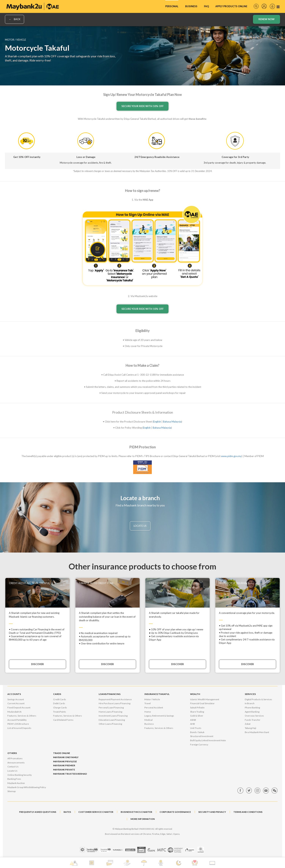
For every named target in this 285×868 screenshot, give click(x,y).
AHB (192, 724)
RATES (67, 812)
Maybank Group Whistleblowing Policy (27, 787)
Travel (148, 703)
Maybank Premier (64, 765)
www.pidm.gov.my (231, 456)
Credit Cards (60, 699)
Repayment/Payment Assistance (115, 699)
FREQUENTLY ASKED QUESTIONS (38, 812)
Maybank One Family (66, 757)
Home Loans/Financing (110, 712)
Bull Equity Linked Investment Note (208, 740)
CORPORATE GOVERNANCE (175, 812)
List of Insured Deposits (19, 728)
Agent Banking (252, 712)
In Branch (250, 703)
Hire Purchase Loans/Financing (115, 703)
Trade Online (62, 753)
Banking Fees (14, 779)
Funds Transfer (253, 720)
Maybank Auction (16, 783)
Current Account (16, 703)
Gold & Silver (197, 716)
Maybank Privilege (65, 761)
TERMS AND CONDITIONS (248, 812)
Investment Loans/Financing (113, 716)
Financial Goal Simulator (202, 703)
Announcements (16, 763)
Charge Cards (60, 708)
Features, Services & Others (22, 716)
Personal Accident (154, 708)
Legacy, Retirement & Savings (159, 716)
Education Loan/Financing (112, 720)
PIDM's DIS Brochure (18, 724)
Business (191, 6)
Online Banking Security (20, 775)
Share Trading (197, 712)
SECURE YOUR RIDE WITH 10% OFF (142, 106)
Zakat (248, 724)
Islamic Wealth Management (205, 699)
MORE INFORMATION (143, 819)
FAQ (206, 6)
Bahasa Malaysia (172, 422)
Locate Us (12, 771)
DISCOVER (37, 664)
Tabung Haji (250, 728)
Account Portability (17, 720)
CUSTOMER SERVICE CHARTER (96, 812)
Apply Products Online (231, 6)
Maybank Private (64, 770)
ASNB (193, 720)
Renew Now (266, 19)
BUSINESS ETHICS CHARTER (136, 812)
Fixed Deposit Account (19, 708)
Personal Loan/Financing (111, 708)
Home (148, 712)
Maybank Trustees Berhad (70, 774)
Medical (148, 720)
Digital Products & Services (258, 699)
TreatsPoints (60, 712)
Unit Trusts (196, 728)
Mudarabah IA (14, 712)
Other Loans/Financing (110, 724)
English (157, 422)
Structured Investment (202, 736)
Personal (172, 6)
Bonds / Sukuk (197, 732)
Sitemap (11, 791)
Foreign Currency (199, 745)
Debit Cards (59, 703)
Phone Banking (252, 708)
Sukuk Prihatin (197, 708)
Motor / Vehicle (152, 699)
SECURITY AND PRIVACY (212, 812)
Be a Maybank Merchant (257, 732)
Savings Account (16, 699)
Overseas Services (254, 716)
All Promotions (15, 758)
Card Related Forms (63, 720)
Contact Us (13, 767)
